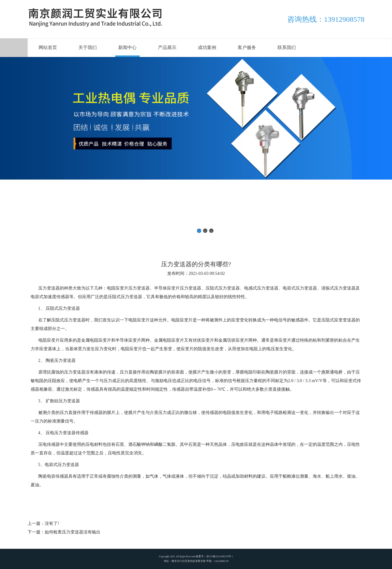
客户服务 (247, 47)
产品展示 (167, 47)
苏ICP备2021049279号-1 (209, 558)
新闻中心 (127, 47)
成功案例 (207, 47)
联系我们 (287, 47)
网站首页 (48, 47)
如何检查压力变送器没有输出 (73, 532)
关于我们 (88, 47)
